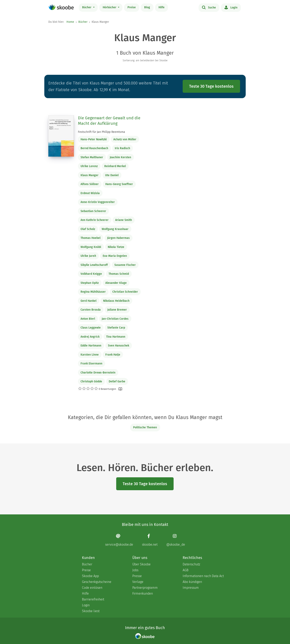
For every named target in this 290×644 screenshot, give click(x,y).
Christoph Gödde (91, 381)
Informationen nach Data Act (203, 576)
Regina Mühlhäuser (93, 292)
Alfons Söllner (90, 184)
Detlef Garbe (117, 381)
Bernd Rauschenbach (94, 148)
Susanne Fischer (125, 265)
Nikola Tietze (116, 247)
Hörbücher (110, 7)
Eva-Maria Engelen (115, 256)
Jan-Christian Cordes (115, 319)
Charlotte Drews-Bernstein (98, 373)
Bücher (87, 7)
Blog (147, 7)
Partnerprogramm (145, 588)
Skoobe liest (91, 611)
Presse (137, 576)
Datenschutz (191, 564)
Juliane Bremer (117, 310)
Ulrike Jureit (88, 256)
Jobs (135, 570)
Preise (132, 7)
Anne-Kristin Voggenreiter (98, 202)
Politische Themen (145, 427)
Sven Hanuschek (119, 346)
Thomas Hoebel (91, 238)
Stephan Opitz (90, 283)
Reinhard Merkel (115, 166)
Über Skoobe (141, 564)
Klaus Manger (90, 175)
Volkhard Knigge (91, 274)
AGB (186, 570)
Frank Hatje (113, 355)
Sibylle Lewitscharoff (94, 265)
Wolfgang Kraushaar (115, 229)
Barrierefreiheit (93, 599)
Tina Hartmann (116, 337)
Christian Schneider (125, 292)
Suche (209, 7)
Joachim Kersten (120, 157)
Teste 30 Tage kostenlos (211, 86)
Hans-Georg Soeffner (119, 184)
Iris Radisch (122, 148)
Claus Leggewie (91, 328)
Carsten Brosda (91, 310)
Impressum (191, 588)
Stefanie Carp (116, 328)
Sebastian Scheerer (93, 211)
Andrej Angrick (90, 337)
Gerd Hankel (89, 301)
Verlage (138, 582)
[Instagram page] (176, 540)
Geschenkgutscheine (97, 582)
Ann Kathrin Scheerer (95, 220)
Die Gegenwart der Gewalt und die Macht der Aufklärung (109, 121)
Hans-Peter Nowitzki (94, 139)
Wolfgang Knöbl (91, 247)
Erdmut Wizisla (90, 193)
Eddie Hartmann (91, 346)
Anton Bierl (88, 319)
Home (70, 22)
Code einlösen (92, 588)
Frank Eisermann (91, 364)
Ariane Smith (124, 220)
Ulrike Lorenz (89, 166)
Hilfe (162, 7)
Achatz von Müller (125, 139)
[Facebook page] (150, 540)
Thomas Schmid (119, 274)
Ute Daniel (112, 175)
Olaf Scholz (88, 229)
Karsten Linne (90, 355)
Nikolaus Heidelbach (116, 301)
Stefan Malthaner (92, 157)
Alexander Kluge (116, 283)
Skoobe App (90, 576)
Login (231, 7)
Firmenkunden (143, 594)
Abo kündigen (192, 582)
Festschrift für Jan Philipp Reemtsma (101, 132)
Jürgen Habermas (118, 238)
